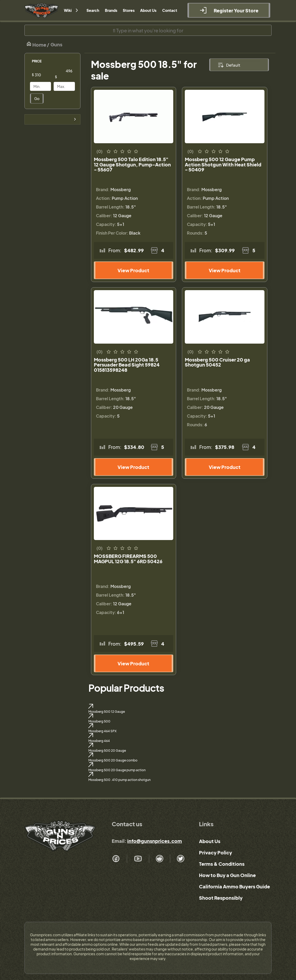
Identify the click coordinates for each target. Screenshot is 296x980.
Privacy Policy (216, 852)
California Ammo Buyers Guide (234, 886)
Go (37, 98)
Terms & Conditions (222, 864)
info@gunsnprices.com (155, 841)
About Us (210, 841)
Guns (56, 44)
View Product (133, 270)
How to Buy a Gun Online (227, 875)
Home (36, 44)
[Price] (45, 75)
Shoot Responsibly (221, 898)
